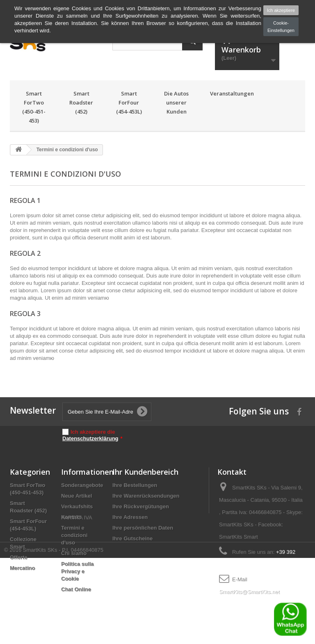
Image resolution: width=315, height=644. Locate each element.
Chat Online (76, 589)
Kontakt (71, 517)
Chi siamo (74, 553)
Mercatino (22, 568)
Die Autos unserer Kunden (176, 102)
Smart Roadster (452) (81, 102)
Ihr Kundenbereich (145, 472)
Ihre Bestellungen (135, 485)
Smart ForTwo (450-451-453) (34, 107)
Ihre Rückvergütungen (141, 506)
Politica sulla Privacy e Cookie (77, 571)
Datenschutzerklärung (90, 438)
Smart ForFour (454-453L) (129, 102)
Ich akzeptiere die (92, 435)
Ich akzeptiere (281, 10)
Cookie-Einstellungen (281, 27)
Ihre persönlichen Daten (143, 528)
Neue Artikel (76, 496)
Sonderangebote (82, 485)
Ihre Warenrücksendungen (146, 496)
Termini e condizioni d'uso (74, 535)
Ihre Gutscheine (132, 538)
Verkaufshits (77, 506)
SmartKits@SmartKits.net (249, 592)
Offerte (19, 557)
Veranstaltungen (228, 93)
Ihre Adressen (130, 517)
